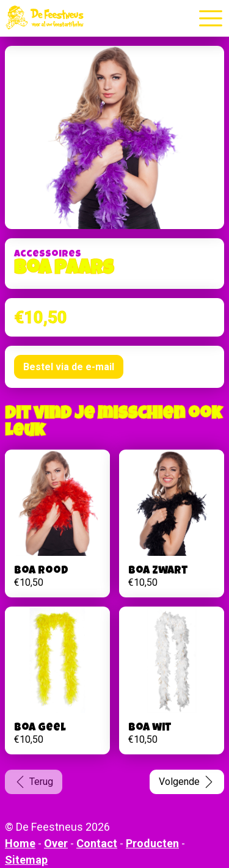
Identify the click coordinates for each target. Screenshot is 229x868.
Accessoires (48, 255)
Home (20, 843)
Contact (97, 843)
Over (56, 843)
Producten (152, 843)
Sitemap (26, 860)
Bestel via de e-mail (69, 367)
